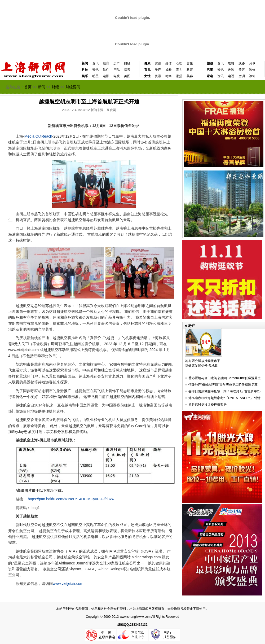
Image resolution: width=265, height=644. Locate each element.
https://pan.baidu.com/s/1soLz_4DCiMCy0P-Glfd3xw (71, 499)
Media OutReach (38, 136)
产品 (117, 70)
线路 (242, 63)
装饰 (252, 70)
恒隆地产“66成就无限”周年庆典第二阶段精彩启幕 (223, 385)
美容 (190, 76)
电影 (106, 76)
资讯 (95, 63)
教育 (106, 63)
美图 (127, 76)
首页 (28, 87)
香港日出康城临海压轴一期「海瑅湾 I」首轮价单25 (224, 391)
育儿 (179, 70)
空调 (242, 76)
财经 (127, 63)
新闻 (85, 63)
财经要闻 (73, 87)
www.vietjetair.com (68, 584)
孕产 (158, 70)
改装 (231, 70)
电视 (117, 76)
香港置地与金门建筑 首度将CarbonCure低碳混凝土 (225, 378)
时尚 (169, 76)
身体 (169, 63)
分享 (252, 63)
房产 (117, 63)
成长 (169, 70)
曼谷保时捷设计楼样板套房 (207, 405)
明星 (95, 76)
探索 (127, 70)
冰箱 (252, 76)
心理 (179, 63)
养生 (190, 63)
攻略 (231, 63)
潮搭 (179, 76)
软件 (106, 70)
